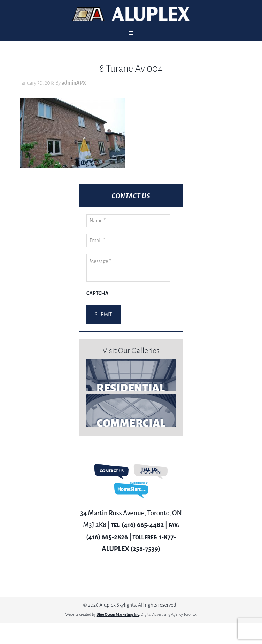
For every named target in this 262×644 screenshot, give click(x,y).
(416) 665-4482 (143, 525)
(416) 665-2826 (107, 537)
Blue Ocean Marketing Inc (118, 614)
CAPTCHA (97, 293)
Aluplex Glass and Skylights (131, 14)
